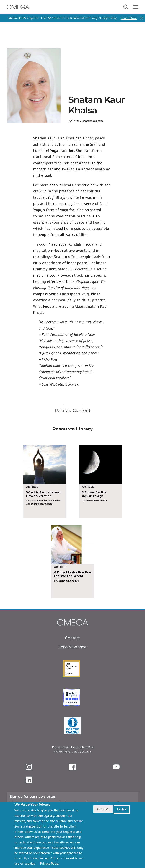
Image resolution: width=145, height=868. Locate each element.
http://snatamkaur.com (88, 121)
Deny (122, 809)
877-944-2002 (62, 752)
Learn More (129, 18)
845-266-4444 (83, 752)
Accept (103, 809)
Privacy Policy (50, 863)
